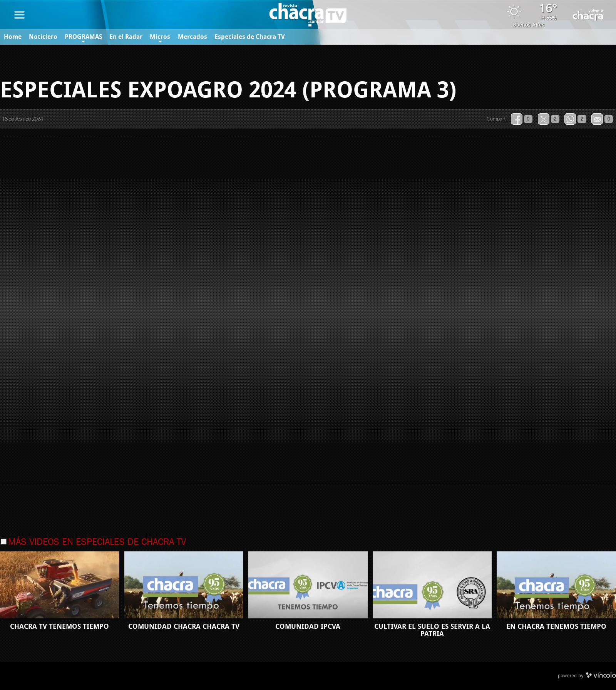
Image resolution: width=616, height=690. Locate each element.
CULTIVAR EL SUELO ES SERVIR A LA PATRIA (432, 630)
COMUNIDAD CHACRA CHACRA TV (184, 626)
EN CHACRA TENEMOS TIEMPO (556, 626)
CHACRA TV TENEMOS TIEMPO (59, 626)
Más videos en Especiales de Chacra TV (97, 543)
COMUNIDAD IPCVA (308, 626)
